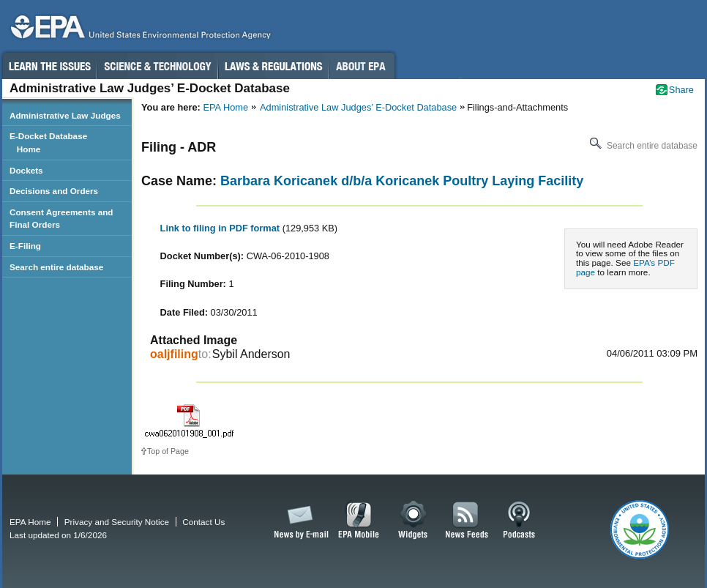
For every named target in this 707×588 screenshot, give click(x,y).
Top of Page (168, 451)
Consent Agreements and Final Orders (61, 219)
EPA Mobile (359, 521)
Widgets (414, 521)
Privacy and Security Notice (117, 522)
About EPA (362, 66)
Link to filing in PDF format (221, 228)
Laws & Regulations (273, 66)
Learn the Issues (49, 66)
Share (681, 90)
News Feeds (467, 521)
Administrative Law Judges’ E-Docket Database (358, 107)
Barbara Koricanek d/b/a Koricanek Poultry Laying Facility (402, 181)
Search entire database (642, 146)
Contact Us (203, 522)
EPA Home (225, 107)
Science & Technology (157, 66)
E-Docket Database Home (48, 142)
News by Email (299, 521)
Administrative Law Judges (65, 115)
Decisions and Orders (54, 191)
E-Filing (25, 246)
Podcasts (519, 521)
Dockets (26, 170)
